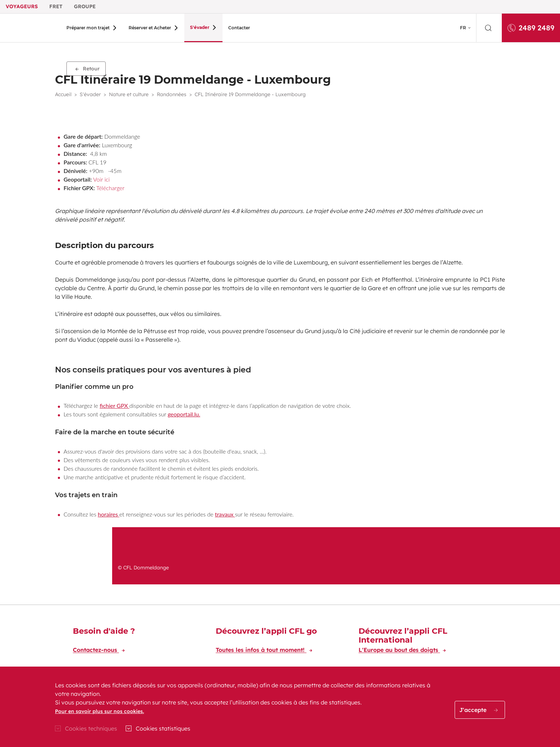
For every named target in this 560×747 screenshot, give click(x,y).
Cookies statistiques (163, 728)
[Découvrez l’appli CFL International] (423, 642)
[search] (489, 28)
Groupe (85, 6)
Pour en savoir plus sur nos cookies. (99, 711)
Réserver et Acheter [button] (147, 28)
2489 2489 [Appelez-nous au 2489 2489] (531, 28)
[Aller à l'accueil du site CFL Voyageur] (31, 28)
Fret (56, 6)
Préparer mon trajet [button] (88, 28)
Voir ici (101, 179)
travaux (225, 514)
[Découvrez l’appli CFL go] (280, 642)
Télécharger (110, 188)
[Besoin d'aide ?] (137, 642)
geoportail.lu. (184, 414)
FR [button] (463, 28)
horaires (109, 514)
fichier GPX (114, 405)
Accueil (63, 94)
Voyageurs (22, 6)
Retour (87, 69)
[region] (280, 707)
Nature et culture (129, 94)
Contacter (230, 28)
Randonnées (172, 94)
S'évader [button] (194, 27)
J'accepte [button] (478, 710)
